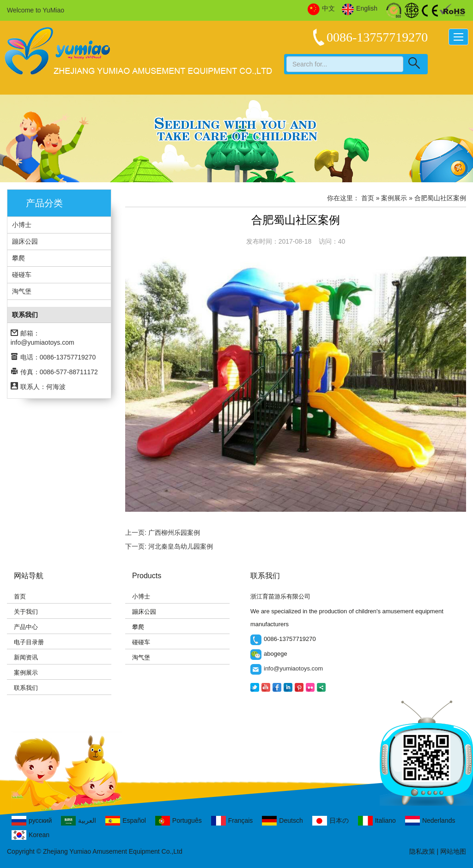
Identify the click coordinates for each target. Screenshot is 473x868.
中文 (321, 9)
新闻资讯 (26, 657)
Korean (30, 835)
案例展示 (26, 673)
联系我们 (26, 688)
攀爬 (18, 258)
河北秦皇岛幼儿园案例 (181, 546)
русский (32, 821)
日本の (330, 821)
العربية (79, 821)
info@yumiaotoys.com (42, 342)
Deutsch (282, 821)
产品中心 (26, 627)
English (360, 9)
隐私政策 (422, 851)
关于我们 (26, 612)
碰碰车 (22, 275)
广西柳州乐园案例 (174, 533)
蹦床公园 (25, 241)
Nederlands (430, 821)
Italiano (377, 821)
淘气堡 (22, 291)
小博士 (22, 225)
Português (179, 821)
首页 (368, 198)
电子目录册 (29, 642)
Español (126, 821)
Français (232, 821)
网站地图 (453, 851)
